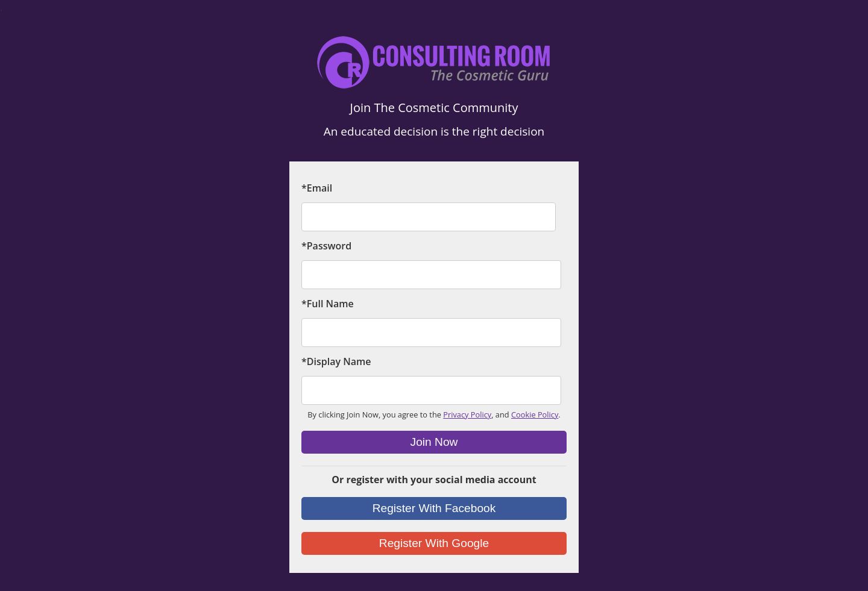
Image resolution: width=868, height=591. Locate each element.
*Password (326, 246)
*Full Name (328, 304)
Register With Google (434, 543)
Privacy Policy (467, 414)
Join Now (434, 442)
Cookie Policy (535, 414)
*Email (317, 188)
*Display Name (336, 361)
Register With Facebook (434, 508)
